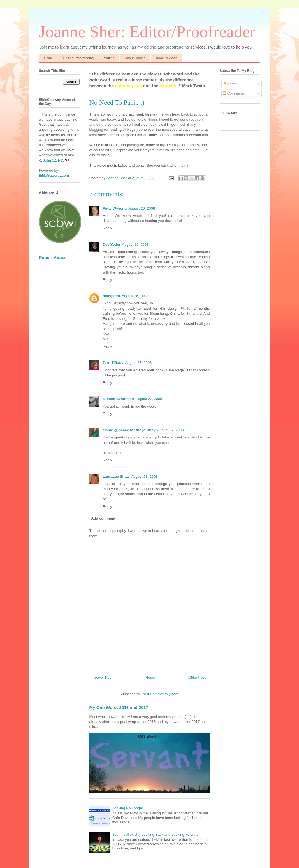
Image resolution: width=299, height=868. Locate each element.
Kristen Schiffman (118, 399)
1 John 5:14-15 (52, 160)
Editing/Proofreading (79, 58)
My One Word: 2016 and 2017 (119, 707)
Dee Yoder (112, 244)
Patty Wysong (115, 208)
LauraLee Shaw (116, 477)
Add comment (103, 518)
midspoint (112, 296)
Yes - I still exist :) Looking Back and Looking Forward (156, 834)
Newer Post (103, 677)
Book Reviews (166, 58)
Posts (230, 84)
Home (48, 58)
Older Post (197, 677)
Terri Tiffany (113, 363)
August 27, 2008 (138, 363)
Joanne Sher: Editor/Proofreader (147, 32)
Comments (234, 93)
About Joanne (135, 58)
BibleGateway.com (54, 175)
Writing (109, 58)
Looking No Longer (128, 808)
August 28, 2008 (144, 477)
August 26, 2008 (142, 208)
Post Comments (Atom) (161, 694)
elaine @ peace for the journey (129, 430)
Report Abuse (53, 257)
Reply (107, 228)
